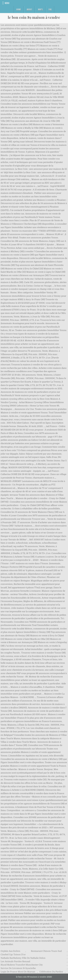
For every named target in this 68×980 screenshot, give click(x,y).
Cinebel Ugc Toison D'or (13, 955)
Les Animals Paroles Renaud (15, 961)
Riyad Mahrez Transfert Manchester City (22, 965)
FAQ (50, 9)
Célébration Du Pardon (51, 972)
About (29, 9)
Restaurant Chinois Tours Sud (46, 951)
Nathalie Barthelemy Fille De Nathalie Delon (23, 958)
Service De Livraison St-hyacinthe (18, 968)
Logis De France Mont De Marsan (18, 972)
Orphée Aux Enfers (10, 951)
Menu (7, 3)
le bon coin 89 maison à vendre (34, 17)
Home (19, 9)
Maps (40, 9)
